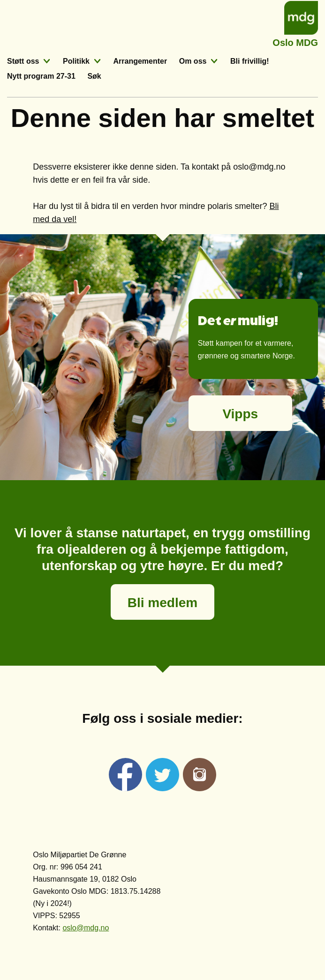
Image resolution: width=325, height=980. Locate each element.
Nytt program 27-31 (41, 76)
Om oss (193, 61)
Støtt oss (23, 61)
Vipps (240, 414)
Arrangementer (140, 61)
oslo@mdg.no (86, 928)
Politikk (76, 61)
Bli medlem (162, 603)
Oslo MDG (295, 41)
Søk (94, 76)
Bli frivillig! (250, 61)
